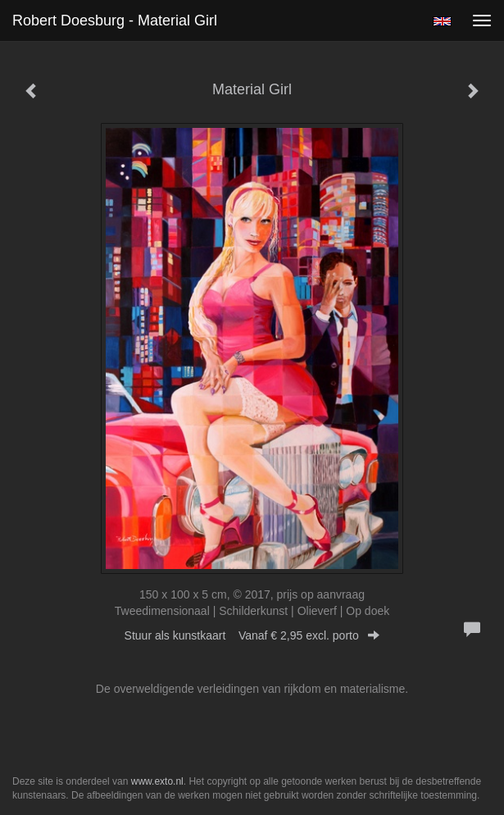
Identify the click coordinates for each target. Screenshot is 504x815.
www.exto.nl (157, 781)
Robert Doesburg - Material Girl (115, 20)
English (442, 21)
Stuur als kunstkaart (252, 635)
